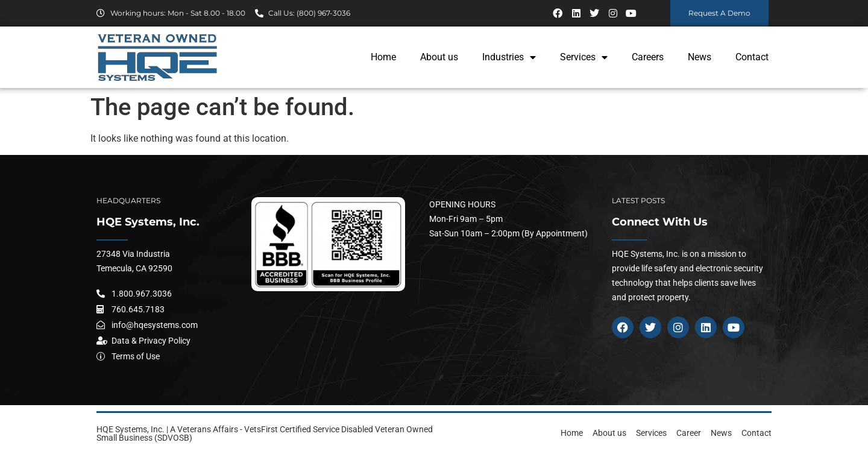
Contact (752, 57)
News (700, 57)
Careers (648, 57)
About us (439, 57)
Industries (509, 57)
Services (584, 57)
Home (383, 57)
